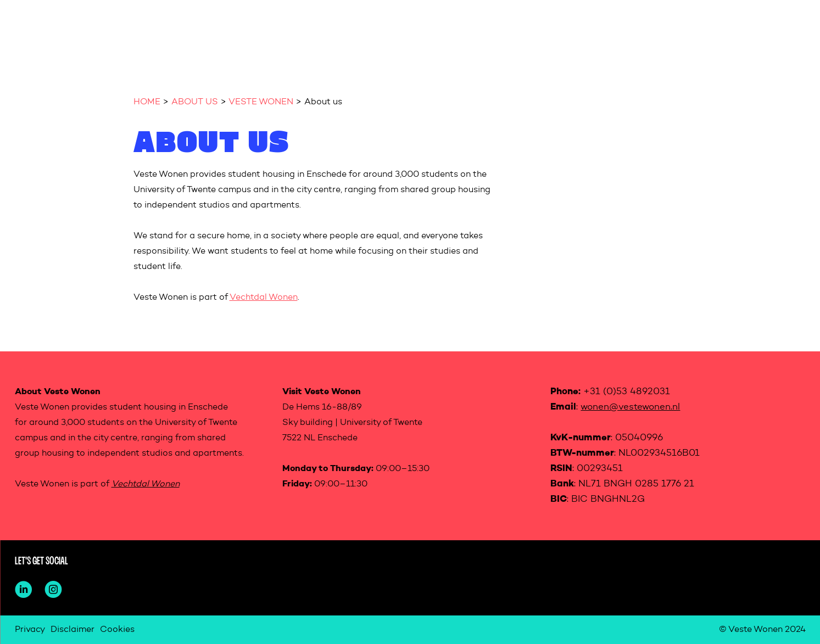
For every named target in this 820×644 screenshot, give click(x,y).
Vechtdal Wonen (264, 298)
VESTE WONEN (261, 102)
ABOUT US (195, 102)
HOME (147, 102)
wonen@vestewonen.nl (630, 407)
